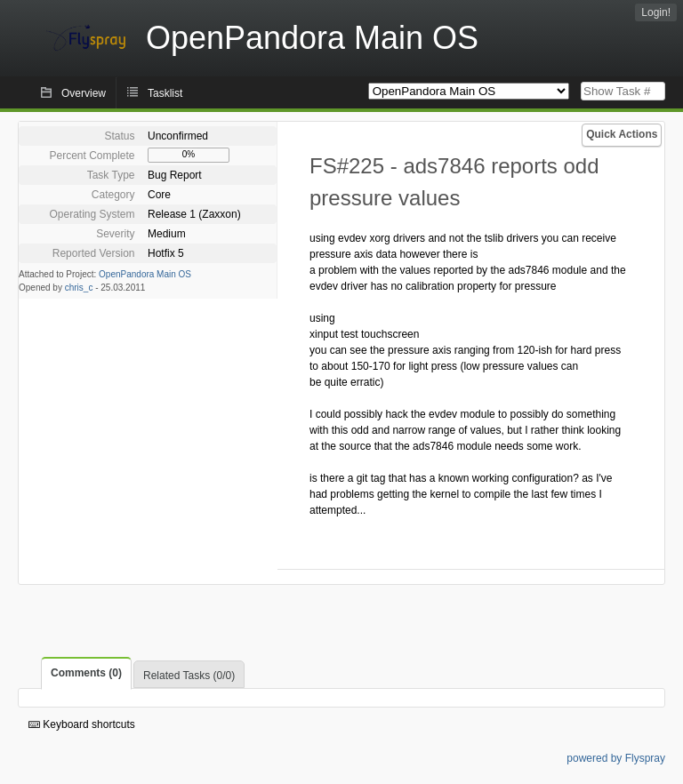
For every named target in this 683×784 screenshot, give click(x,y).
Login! (656, 12)
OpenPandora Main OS (145, 274)
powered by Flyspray (616, 758)
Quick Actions (622, 134)
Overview (84, 93)
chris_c (79, 288)
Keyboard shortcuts (82, 724)
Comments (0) (86, 673)
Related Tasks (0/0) (189, 676)
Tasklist (165, 93)
